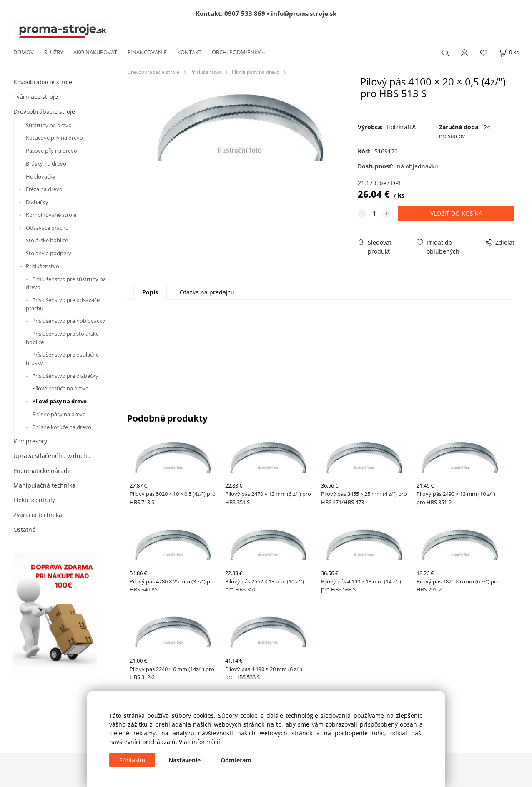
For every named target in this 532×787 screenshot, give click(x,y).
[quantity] (374, 213)
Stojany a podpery (49, 253)
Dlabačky (37, 202)
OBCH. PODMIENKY (236, 52)
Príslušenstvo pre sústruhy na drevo (66, 283)
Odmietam (236, 760)
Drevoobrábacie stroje (44, 112)
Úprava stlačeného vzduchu (52, 456)
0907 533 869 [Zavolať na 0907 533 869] (245, 13)
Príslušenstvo (43, 266)
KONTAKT (189, 52)
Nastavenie (184, 760)
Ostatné (24, 529)
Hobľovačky (41, 176)
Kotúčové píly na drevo (54, 138)
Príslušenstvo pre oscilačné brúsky (62, 359)
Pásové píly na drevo (51, 151)
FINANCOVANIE (147, 52)
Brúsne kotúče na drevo (62, 427)
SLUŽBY (54, 52)
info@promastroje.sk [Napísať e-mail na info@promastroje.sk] (304, 13)
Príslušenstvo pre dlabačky (65, 376)
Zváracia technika (38, 515)
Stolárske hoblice (47, 240)
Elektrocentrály (34, 500)
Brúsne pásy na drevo (59, 414)
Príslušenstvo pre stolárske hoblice (62, 338)
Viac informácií (199, 742)
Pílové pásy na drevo (59, 401)
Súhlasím (132, 760)
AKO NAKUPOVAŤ (95, 52)
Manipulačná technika (44, 485)
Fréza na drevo (44, 189)
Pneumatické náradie (43, 471)
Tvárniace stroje (36, 97)
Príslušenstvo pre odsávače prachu (63, 304)
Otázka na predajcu (207, 292)
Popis (150, 292)
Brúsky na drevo (46, 163)
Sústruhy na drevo (49, 125)
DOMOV (24, 52)
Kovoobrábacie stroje (43, 82)
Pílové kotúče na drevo (60, 388)
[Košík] (509, 52)
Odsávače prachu (47, 228)
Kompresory (30, 441)
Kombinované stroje (51, 215)
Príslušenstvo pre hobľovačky (69, 321)
